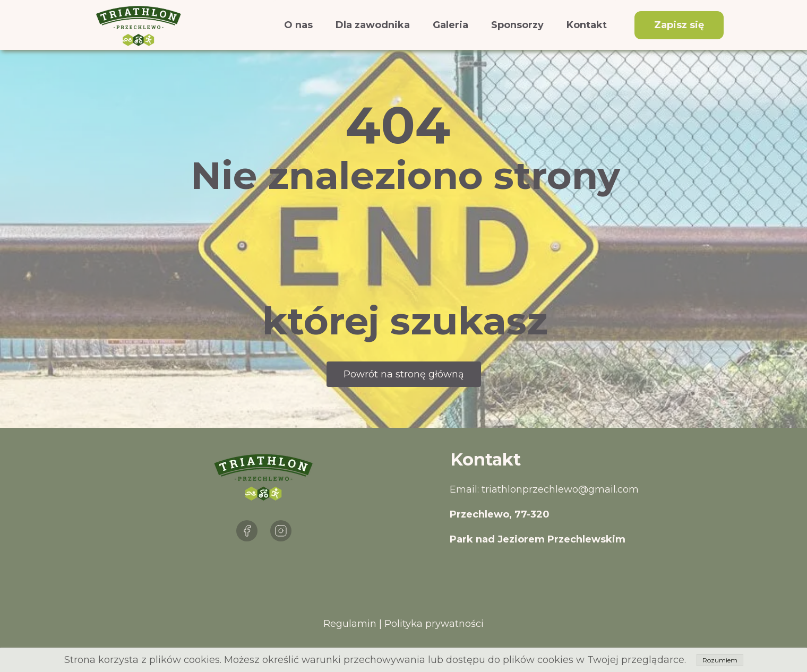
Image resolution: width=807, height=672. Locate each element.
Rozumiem (720, 660)
